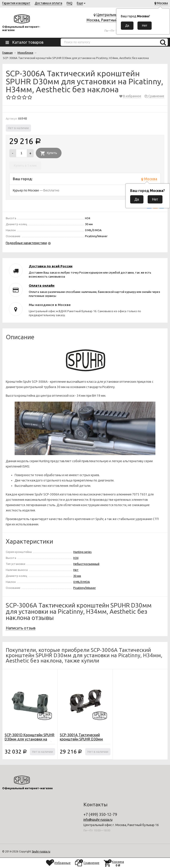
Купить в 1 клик (25, 166)
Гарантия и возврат (16, 3)
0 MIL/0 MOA (82, 582)
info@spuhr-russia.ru (98, 820)
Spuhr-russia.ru (41, 851)
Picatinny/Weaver (85, 588)
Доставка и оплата (48, 3)
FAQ (70, 3)
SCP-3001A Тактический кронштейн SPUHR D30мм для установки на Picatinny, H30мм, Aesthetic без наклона (85, 741)
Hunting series (82, 552)
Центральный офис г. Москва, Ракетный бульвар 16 (109, 20)
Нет (76, 570)
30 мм (77, 576)
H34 (76, 558)
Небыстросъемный (86, 564)
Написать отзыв (21, 628)
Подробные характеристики (26, 243)
